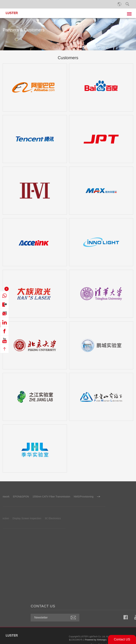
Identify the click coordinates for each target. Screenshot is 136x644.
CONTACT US (87, 606)
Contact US (122, 639)
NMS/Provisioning (39, 497)
